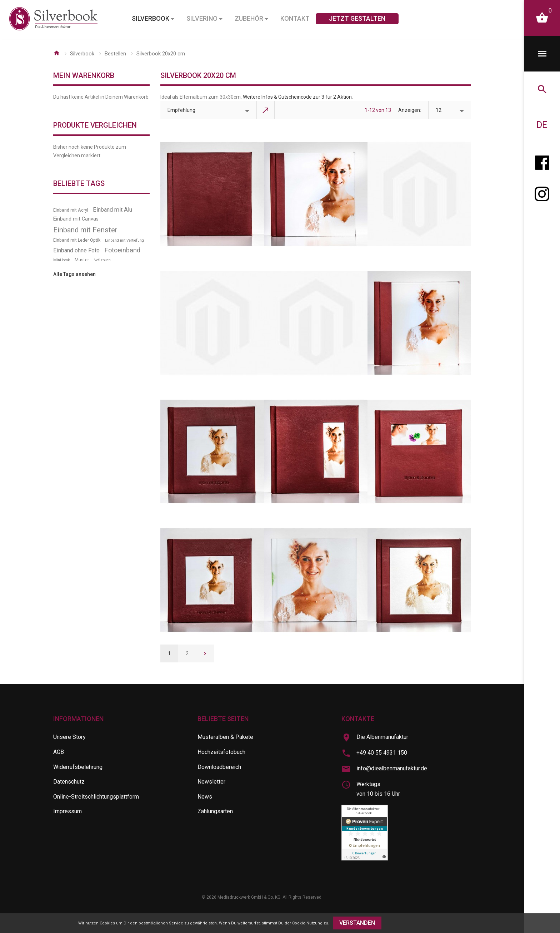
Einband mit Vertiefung (124, 240)
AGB (59, 752)
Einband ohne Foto (76, 250)
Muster (82, 260)
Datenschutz (69, 782)
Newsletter (211, 782)
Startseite (56, 53)
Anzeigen (409, 110)
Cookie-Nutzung (307, 923)
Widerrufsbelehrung (78, 767)
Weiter (205, 653)
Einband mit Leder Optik (77, 240)
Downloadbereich (219, 767)
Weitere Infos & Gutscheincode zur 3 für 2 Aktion (297, 97)
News (205, 797)
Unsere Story (69, 737)
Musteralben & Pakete (225, 737)
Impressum (67, 811)
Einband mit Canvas (76, 219)
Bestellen (115, 54)
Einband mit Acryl (71, 210)
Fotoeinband (122, 250)
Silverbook (82, 54)
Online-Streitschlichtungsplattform (96, 797)
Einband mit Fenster (85, 230)
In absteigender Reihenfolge (266, 110)
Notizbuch (102, 260)
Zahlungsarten (215, 811)
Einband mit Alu (112, 210)
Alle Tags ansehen (74, 274)
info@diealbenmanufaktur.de (392, 768)
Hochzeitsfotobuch (221, 752)
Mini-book (62, 260)
